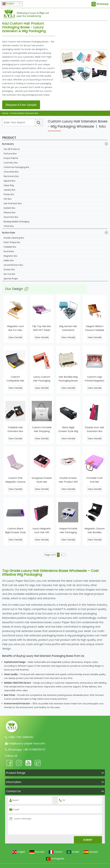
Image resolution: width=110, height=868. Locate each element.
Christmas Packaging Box (16, 167)
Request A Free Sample (21, 105)
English (8, 4)
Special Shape (11, 279)
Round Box (9, 251)
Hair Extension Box (13, 203)
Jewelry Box (9, 190)
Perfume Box (10, 154)
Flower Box (9, 194)
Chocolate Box (11, 172)
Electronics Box (11, 176)
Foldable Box (10, 247)
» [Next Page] (65, 555)
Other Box (9, 226)
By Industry (55, 144)
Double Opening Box (14, 238)
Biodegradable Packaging (16, 222)
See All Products (12, 149)
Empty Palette (11, 158)
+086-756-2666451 (21, 737)
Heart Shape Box (12, 242)
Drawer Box (9, 270)
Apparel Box (10, 181)
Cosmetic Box (11, 163)
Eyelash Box (9, 208)
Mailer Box (9, 260)
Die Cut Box (9, 274)
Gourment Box (11, 217)
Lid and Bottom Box (13, 265)
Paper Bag (9, 185)
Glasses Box (10, 213)
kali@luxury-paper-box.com (27, 743)
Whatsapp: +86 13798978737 (27, 750)
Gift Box (8, 199)
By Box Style (55, 233)
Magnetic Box (10, 256)
